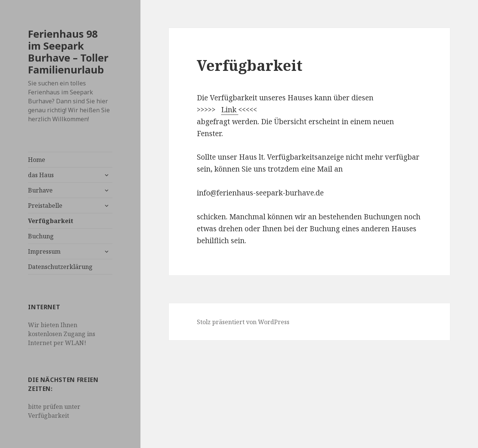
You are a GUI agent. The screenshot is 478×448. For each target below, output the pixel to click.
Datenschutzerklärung (60, 267)
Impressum (44, 251)
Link (230, 110)
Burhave (40, 190)
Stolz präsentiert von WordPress (243, 322)
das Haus (41, 175)
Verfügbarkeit (51, 221)
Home (37, 160)
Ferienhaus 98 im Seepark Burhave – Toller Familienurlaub (68, 52)
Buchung (41, 236)
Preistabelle (45, 206)
